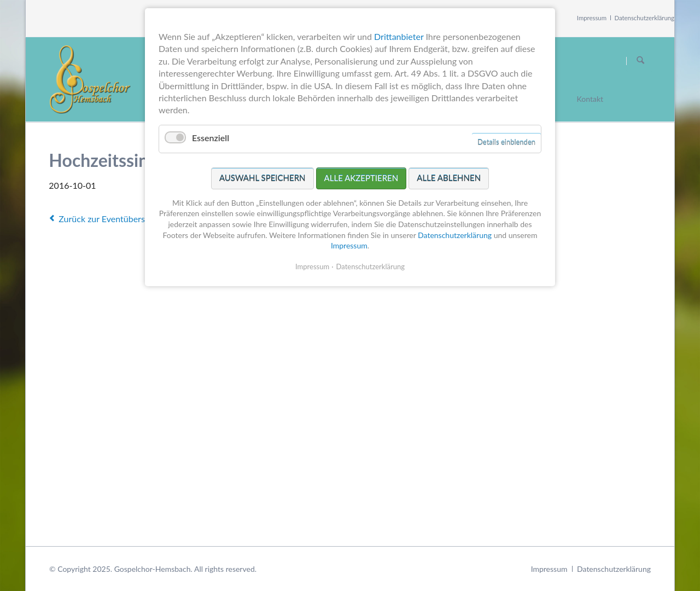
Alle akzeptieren (361, 178)
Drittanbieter (399, 36)
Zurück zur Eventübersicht (109, 219)
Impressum (592, 18)
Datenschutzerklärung (645, 18)
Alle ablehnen (449, 178)
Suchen (640, 61)
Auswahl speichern (262, 178)
